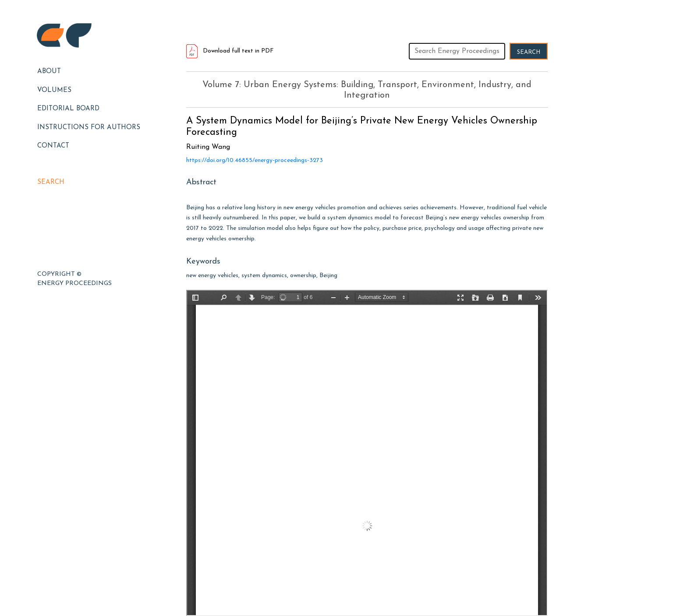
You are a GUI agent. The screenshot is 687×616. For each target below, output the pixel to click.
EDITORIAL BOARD (68, 109)
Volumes (54, 90)
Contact (53, 146)
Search (51, 182)
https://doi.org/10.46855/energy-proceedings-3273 (255, 160)
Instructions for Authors (89, 128)
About (49, 72)
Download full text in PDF (230, 51)
